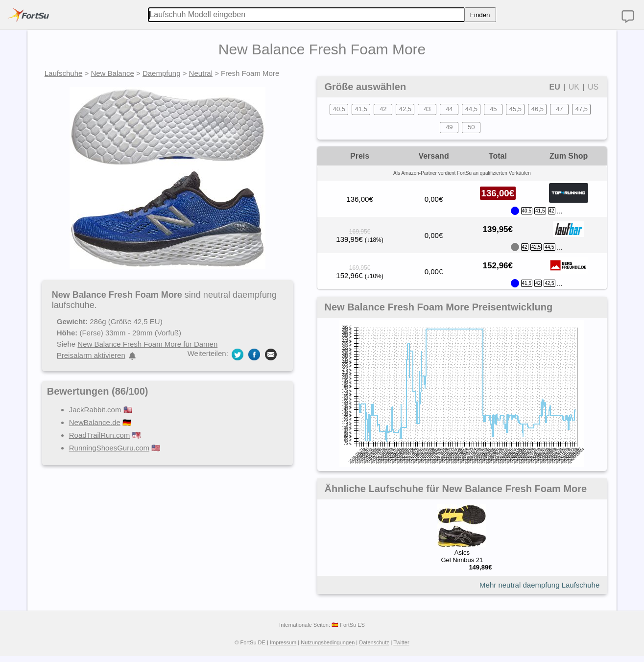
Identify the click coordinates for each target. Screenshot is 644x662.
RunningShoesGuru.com (109, 448)
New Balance (112, 73)
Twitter (401, 642)
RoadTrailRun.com (100, 435)
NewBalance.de (95, 422)
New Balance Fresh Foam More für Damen (147, 344)
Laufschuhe (64, 73)
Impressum (283, 642)
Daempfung (162, 73)
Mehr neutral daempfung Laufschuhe (539, 585)
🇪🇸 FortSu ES (348, 625)
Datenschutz (374, 642)
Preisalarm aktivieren (91, 355)
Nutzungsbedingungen (328, 642)
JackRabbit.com (95, 410)
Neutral (201, 73)
